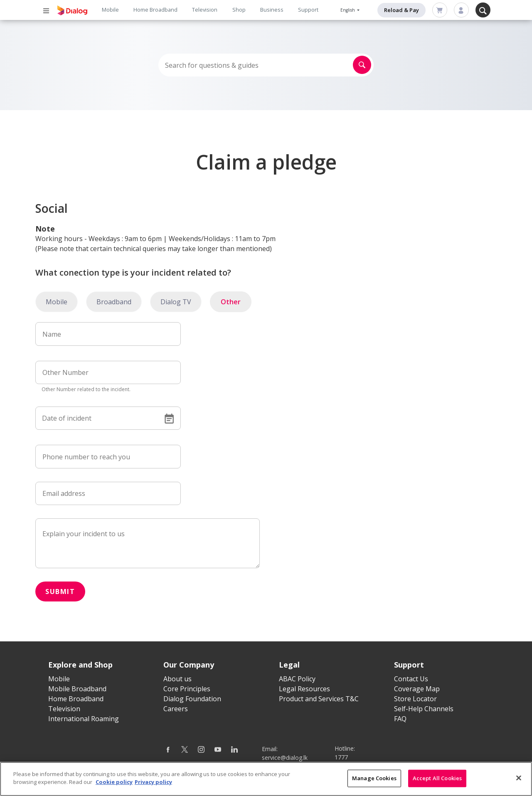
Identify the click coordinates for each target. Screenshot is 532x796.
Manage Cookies (374, 778)
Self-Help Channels (424, 709)
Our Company (189, 665)
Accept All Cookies (437, 778)
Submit (60, 591)
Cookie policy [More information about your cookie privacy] (114, 782)
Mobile (110, 10)
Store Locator (415, 699)
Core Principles (187, 689)
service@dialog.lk (285, 758)
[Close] (519, 778)
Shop (239, 10)
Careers (176, 709)
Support (308, 10)
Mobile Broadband (77, 689)
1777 (341, 757)
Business (272, 10)
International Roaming (84, 719)
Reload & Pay (401, 10)
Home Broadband (155, 10)
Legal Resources (304, 689)
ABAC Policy (297, 679)
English (348, 10)
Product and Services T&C (319, 699)
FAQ (400, 719)
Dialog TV (176, 302)
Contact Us (411, 679)
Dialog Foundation (192, 699)
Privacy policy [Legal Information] (153, 782)
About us (177, 679)
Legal (289, 665)
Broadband (114, 302)
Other (231, 302)
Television (205, 10)
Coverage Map (417, 689)
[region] (266, 779)
